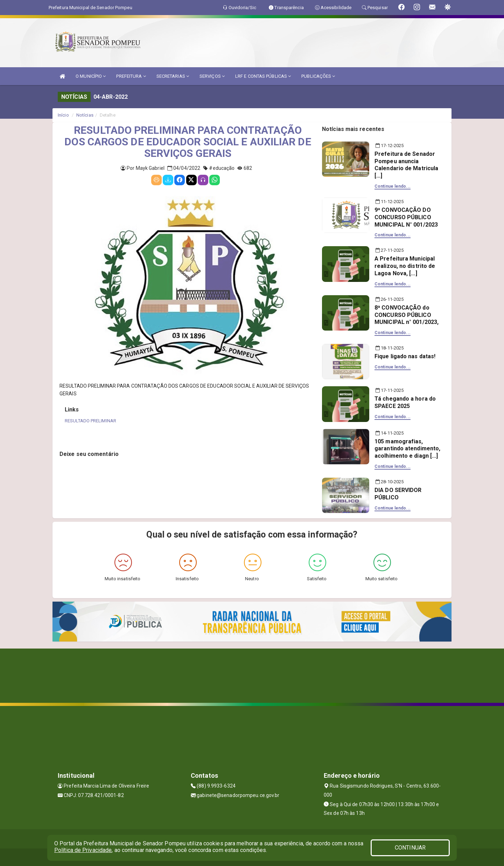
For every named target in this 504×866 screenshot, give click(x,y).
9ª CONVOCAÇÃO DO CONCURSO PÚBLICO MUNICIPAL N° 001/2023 (406, 217)
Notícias (85, 115)
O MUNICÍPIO (91, 76)
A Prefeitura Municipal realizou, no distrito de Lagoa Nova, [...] (405, 266)
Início (63, 115)
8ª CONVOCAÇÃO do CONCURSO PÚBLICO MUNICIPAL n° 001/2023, (407, 315)
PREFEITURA (131, 76)
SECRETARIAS (173, 76)
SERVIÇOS (212, 76)
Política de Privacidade (83, 850)
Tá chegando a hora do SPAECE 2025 (405, 402)
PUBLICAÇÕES (318, 76)
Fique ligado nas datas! (405, 356)
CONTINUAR (410, 848)
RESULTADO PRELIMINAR (90, 421)
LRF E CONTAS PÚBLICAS (263, 76)
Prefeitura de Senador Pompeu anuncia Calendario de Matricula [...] (406, 165)
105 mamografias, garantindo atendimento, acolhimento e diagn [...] (407, 449)
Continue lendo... (393, 186)
